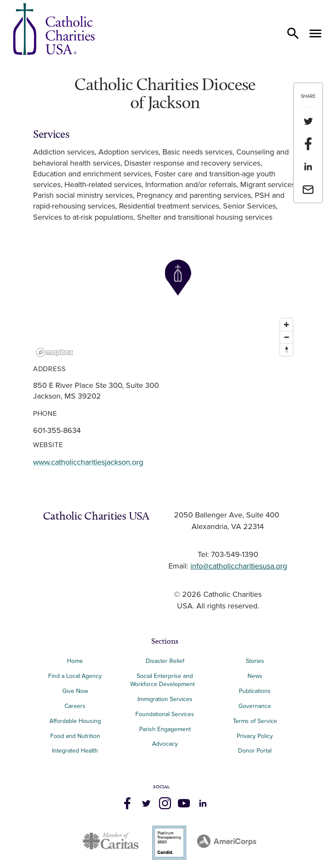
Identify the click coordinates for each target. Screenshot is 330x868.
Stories (255, 661)
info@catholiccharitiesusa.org (239, 566)
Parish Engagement (165, 729)
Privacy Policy (255, 736)
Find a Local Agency (75, 676)
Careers (75, 706)
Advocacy (165, 744)
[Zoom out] (286, 337)
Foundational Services (165, 714)
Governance (255, 706)
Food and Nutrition (75, 736)
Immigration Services (165, 699)
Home (75, 661)
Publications (255, 691)
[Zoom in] (286, 325)
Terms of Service (255, 721)
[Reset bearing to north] (286, 349)
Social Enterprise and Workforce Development (165, 680)
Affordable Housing (75, 721)
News (255, 676)
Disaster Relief (165, 661)
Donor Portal (255, 751)
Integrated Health (75, 751)
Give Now (75, 691)
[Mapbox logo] (55, 352)
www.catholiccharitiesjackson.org (88, 463)
